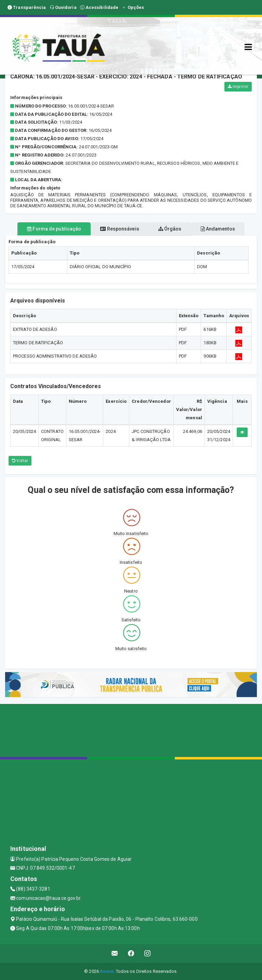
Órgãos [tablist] (170, 229)
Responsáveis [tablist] (120, 229)
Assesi (107, 971)
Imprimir (238, 87)
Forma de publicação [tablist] (54, 229)
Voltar (20, 461)
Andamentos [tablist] (218, 229)
